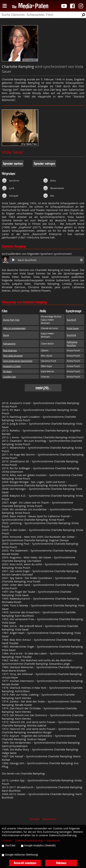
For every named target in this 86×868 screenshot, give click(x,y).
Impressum (49, 819)
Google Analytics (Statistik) (40, 845)
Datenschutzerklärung (29, 840)
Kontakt (35, 819)
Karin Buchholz (27, 260)
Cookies (7, 840)
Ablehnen (61, 863)
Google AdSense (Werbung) (22, 855)
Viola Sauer (13, 152)
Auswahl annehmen (25, 863)
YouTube (10, 845)
